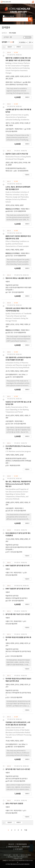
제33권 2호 (9, 171)
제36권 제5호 (25, 253)
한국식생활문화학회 (20, 211)
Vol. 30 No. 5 (23, 744)
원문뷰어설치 (26, 847)
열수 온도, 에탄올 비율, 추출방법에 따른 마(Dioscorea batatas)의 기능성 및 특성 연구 (18, 484)
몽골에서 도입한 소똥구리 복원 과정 (17, 154)
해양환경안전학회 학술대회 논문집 (16, 459)
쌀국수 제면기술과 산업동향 (14, 804)
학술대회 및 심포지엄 (12, 285)
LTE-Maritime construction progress (18, 452)
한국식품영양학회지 (11, 375)
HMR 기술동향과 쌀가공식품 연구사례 (17, 566)
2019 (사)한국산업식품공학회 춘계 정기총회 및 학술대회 (18, 548)
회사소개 (11, 844)
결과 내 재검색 (9, 16)
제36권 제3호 (25, 330)
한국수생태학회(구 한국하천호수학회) (17, 85)
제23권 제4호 (19, 421)
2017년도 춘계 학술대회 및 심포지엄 (16, 779)
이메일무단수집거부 (13, 847)
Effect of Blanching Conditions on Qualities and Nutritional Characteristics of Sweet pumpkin (17, 244)
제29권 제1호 (19, 129)
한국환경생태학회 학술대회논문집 (15, 168)
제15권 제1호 (18, 573)
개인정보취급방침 (21, 844)
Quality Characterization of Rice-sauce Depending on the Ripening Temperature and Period (17, 410)
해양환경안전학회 (15, 466)
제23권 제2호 (19, 508)
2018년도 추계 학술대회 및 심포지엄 (16, 598)
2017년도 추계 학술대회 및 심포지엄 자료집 (18, 652)
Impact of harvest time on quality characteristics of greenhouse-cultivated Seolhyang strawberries (17, 117)
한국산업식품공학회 (11, 132)
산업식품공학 (9, 129)
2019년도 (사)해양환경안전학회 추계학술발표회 (18, 462)
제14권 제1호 (18, 621)
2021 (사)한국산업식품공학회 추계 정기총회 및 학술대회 (18, 289)
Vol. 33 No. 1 (23, 375)
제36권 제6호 (25, 209)
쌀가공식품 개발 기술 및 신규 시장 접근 (18, 614)
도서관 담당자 (19, 849)
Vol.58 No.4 (18, 82)
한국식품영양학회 (18, 377)
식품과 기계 (9, 573)
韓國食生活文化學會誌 (13, 209)
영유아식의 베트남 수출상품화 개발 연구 (18, 278)
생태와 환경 (9, 82)
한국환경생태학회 (23, 171)
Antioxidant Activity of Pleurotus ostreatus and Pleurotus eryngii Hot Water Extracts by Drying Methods (18, 365)
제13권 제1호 (18, 811)
